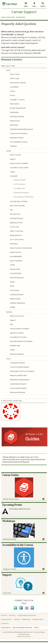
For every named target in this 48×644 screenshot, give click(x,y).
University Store (6, 619)
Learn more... (8, 593)
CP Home (4, 615)
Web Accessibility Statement (22, 627)
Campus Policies (38, 619)
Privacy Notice (6, 627)
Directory (12, 615)
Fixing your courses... (10, 569)
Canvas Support (24, 12)
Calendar (17, 619)
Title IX (36, 627)
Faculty (9, 151)
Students (9, 312)
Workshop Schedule (10, 539)
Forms (8, 359)
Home (3, 17)
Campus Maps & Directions (27, 615)
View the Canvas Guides (11, 499)
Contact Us (5, 623)
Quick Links (11, 17)
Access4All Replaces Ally (20, 509)
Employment (26, 619)
